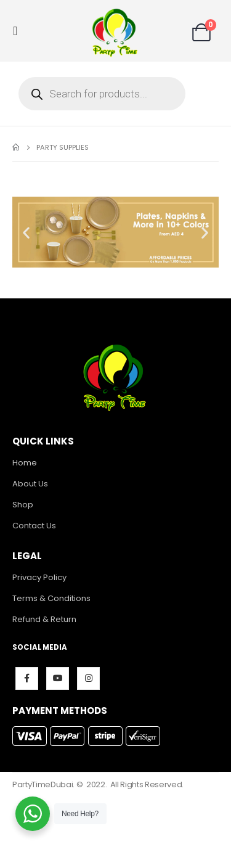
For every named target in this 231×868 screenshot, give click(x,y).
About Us (30, 484)
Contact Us (34, 526)
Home (25, 463)
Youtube (58, 678)
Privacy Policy (39, 577)
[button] (26, 232)
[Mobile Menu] (19, 31)
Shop (23, 505)
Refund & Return (44, 619)
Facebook (27, 678)
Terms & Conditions (51, 598)
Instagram (88, 678)
